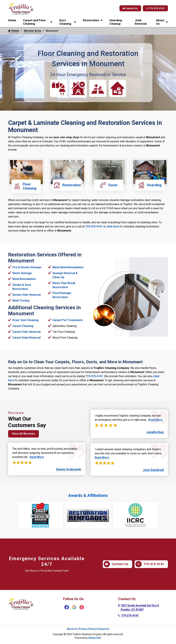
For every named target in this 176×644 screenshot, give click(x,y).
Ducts (109, 185)
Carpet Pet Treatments (68, 320)
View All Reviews (23, 434)
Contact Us (130, 8)
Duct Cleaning (65, 22)
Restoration (91, 20)
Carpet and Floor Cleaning (34, 22)
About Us (160, 22)
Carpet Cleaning (23, 326)
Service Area (32, 31)
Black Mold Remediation (68, 267)
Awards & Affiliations (88, 495)
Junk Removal (141, 22)
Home (12, 20)
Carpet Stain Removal (26, 338)
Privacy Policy (87, 629)
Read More (37, 457)
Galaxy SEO (95, 638)
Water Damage (22, 273)
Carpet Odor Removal (26, 332)
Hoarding (150, 185)
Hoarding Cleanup (116, 22)
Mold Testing (21, 301)
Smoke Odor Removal (27, 295)
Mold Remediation (24, 279)
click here (113, 226)
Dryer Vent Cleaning (25, 320)
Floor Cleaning (25, 186)
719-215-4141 (155, 8)
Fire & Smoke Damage (27, 267)
